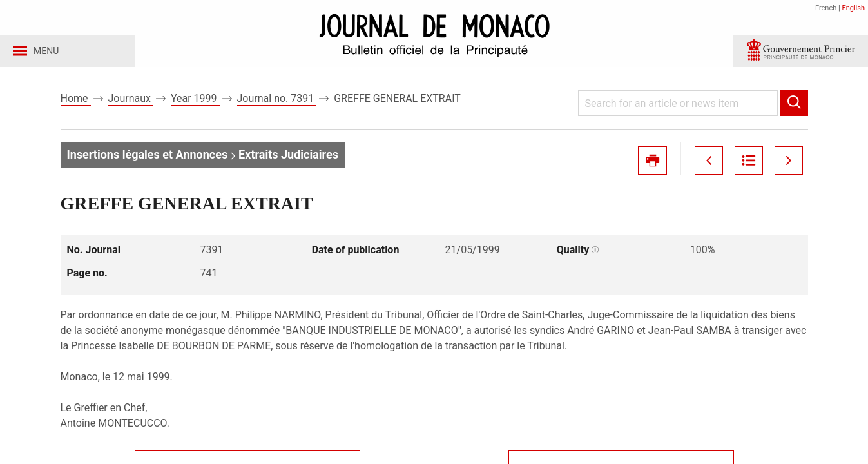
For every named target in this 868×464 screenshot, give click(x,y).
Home (76, 102)
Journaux (131, 102)
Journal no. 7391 (277, 102)
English (853, 8)
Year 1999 (195, 102)
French (826, 8)
